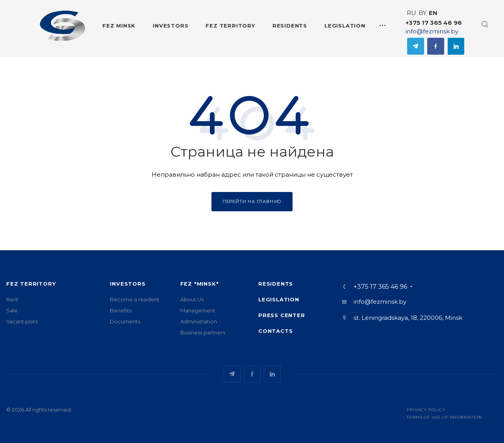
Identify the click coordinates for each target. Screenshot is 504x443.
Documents (125, 321)
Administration (199, 321)
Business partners (203, 332)
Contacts (275, 331)
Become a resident (135, 299)
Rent (12, 299)
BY (422, 13)
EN (433, 13)
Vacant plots (22, 321)
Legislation (279, 299)
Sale (12, 310)
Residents (276, 284)
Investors (128, 284)
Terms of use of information (444, 417)
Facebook (436, 46)
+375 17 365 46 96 (434, 23)
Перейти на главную (252, 201)
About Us (192, 299)
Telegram (416, 46)
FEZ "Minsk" (200, 284)
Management (198, 310)
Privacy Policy (426, 410)
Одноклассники (456, 46)
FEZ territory (31, 284)
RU (411, 13)
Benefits (121, 310)
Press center (282, 315)
